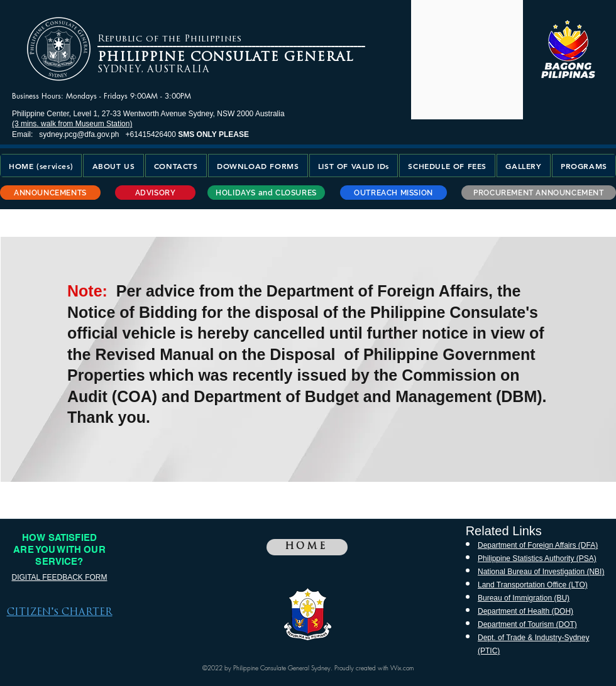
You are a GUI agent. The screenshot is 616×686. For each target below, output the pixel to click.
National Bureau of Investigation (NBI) (541, 572)
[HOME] (307, 547)
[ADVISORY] (155, 193)
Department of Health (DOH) (525, 611)
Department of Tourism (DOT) (527, 624)
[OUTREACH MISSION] (393, 193)
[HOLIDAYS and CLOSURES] (266, 193)
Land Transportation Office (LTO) (533, 585)
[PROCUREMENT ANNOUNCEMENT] (539, 193)
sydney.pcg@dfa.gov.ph (79, 134)
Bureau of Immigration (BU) (524, 598)
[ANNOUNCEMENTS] (50, 193)
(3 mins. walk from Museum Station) (72, 124)
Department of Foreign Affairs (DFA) (538, 545)
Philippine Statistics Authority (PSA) (537, 558)
